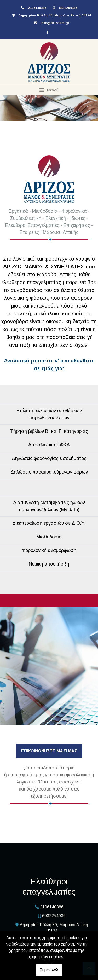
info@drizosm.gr (55, 23)
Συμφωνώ (49, 970)
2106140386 (37, 8)
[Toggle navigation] (49, 90)
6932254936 (68, 8)
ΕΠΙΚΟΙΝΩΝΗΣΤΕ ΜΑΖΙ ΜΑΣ (49, 751)
